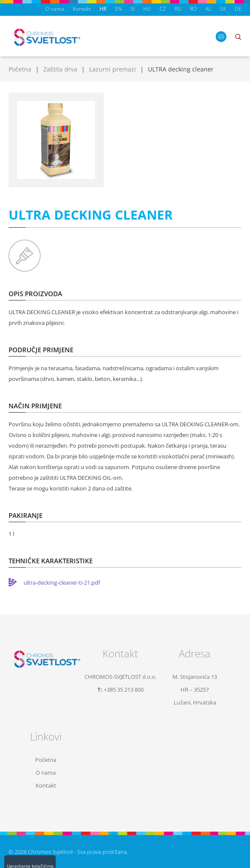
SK (223, 9)
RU (178, 9)
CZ (163, 9)
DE (238, 9)
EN (118, 9)
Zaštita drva (60, 69)
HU (147, 9)
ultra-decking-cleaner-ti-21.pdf (62, 583)
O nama (55, 9)
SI (133, 9)
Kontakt (82, 9)
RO (193, 9)
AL (208, 9)
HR (103, 9)
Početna (20, 69)
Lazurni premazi (113, 69)
